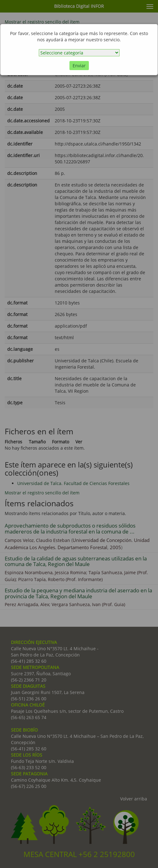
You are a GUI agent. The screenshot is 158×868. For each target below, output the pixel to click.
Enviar (79, 66)
